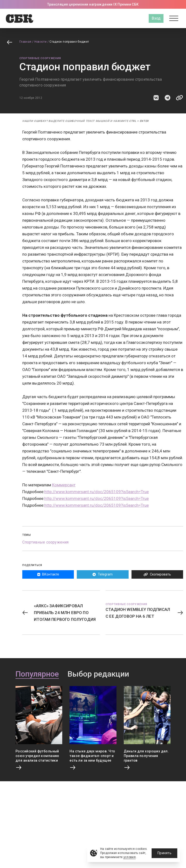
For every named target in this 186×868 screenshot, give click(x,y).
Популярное (37, 674)
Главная (25, 42)
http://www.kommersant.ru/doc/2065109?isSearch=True (97, 492)
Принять (164, 853)
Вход (156, 18)
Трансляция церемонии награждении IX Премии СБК (93, 4)
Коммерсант (64, 485)
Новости (41, 42)
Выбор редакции (98, 674)
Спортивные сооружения (40, 58)
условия (130, 857)
